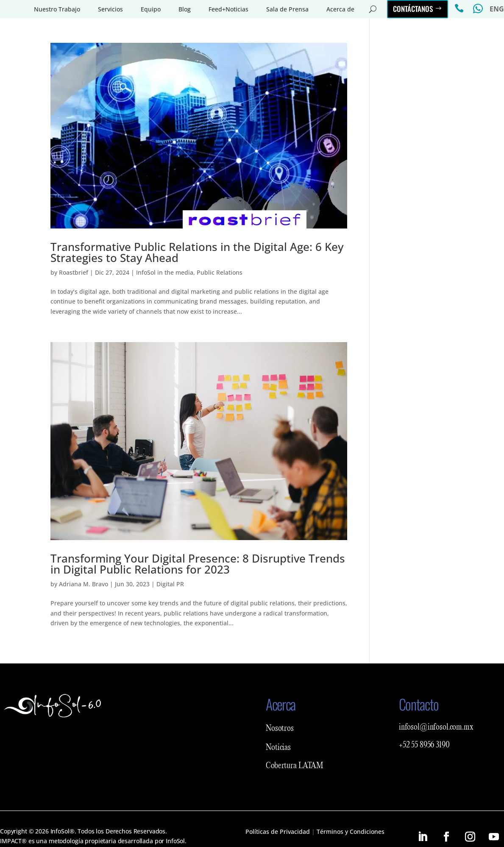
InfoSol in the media (165, 272)
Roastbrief (74, 272)
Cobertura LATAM (295, 766)
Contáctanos (413, 9)
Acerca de (340, 9)
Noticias (278, 748)
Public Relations (220, 272)
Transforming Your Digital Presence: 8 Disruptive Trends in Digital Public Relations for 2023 (198, 564)
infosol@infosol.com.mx (436, 727)
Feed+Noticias (228, 9)
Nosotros (280, 729)
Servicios (110, 9)
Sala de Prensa (287, 9)
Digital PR (170, 584)
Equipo (151, 9)
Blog (185, 9)
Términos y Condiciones (351, 832)
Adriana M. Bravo (84, 584)
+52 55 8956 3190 (424, 745)
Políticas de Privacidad (278, 832)
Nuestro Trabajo (57, 9)
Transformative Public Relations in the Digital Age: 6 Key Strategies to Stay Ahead (197, 252)
